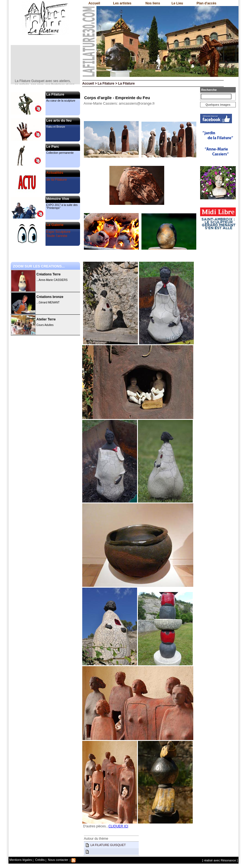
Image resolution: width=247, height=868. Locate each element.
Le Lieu (177, 3)
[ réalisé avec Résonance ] (220, 860)
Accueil (94, 3)
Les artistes (122, 3)
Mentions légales (21, 860)
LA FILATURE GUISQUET (108, 845)
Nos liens (153, 3)
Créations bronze (50, 297)
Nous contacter (58, 860)
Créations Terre (49, 274)
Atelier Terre (46, 319)
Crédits (39, 860)
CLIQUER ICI (118, 826)
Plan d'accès (206, 3)
